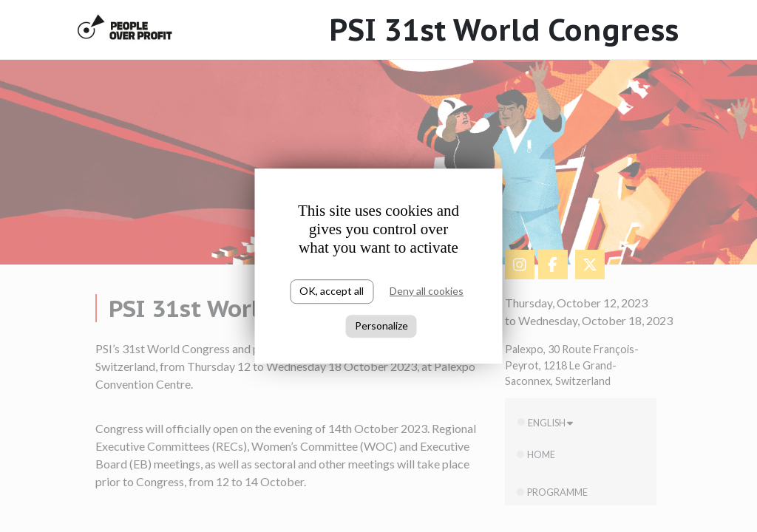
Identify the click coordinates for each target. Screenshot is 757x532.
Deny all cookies (427, 291)
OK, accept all (332, 291)
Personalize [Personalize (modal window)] (381, 325)
